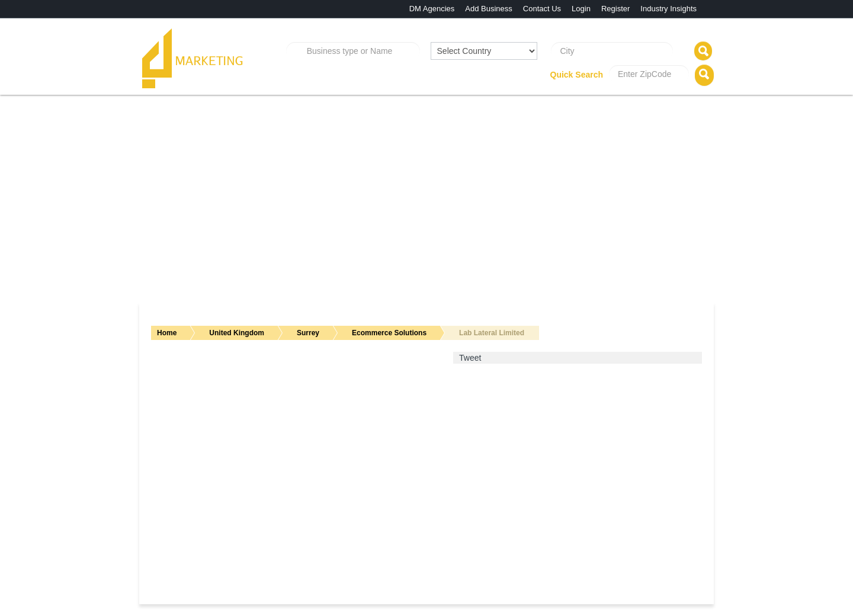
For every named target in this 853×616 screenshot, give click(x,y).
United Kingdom (237, 333)
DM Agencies (432, 9)
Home (167, 333)
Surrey (308, 333)
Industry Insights (668, 9)
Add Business (489, 9)
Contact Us (542, 9)
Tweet (470, 358)
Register (615, 9)
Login (581, 9)
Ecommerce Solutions (389, 333)
